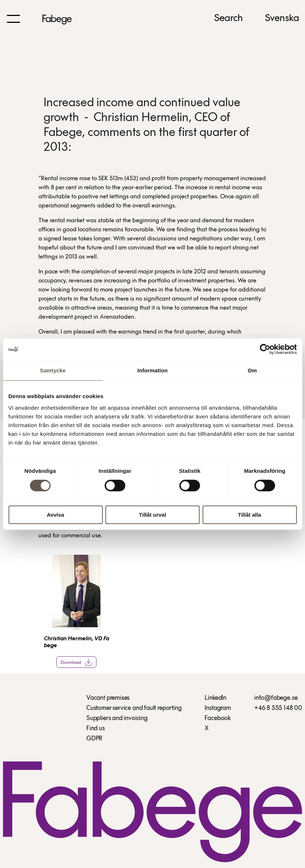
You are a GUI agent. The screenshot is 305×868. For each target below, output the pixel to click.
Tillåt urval (152, 515)
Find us (96, 729)
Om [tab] (252, 370)
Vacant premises (108, 698)
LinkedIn (215, 698)
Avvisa (55, 515)
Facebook (218, 718)
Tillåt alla (250, 515)
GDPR (94, 739)
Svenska (282, 18)
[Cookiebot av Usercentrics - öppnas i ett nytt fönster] (265, 349)
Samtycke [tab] (53, 370)
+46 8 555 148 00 (278, 708)
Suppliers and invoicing (117, 718)
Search (228, 18)
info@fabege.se (276, 698)
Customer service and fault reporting (134, 708)
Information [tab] (153, 370)
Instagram (218, 708)
